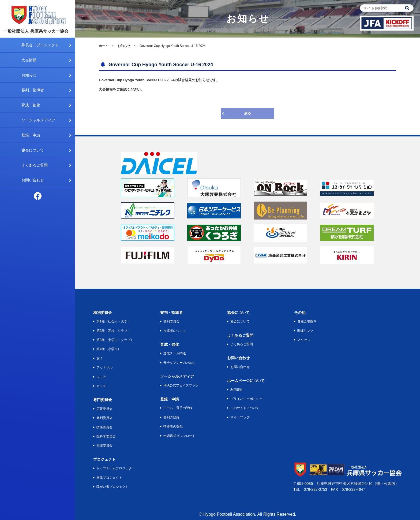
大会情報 (29, 60)
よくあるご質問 (35, 165)
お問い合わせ (33, 180)
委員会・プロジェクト (40, 45)
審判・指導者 (33, 90)
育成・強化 (31, 105)
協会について (33, 150)
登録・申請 (31, 135)
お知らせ (29, 75)
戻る (247, 113)
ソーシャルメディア (38, 120)
